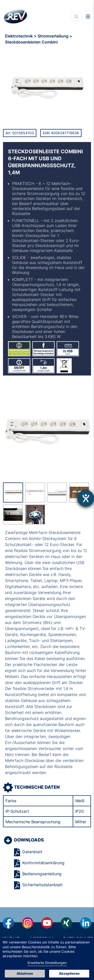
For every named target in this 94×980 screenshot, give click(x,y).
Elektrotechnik (19, 36)
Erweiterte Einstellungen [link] (47, 963)
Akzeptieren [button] (69, 973)
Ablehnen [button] (25, 973)
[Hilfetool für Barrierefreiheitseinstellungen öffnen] (86, 498)
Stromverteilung (54, 36)
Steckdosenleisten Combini (31, 42)
